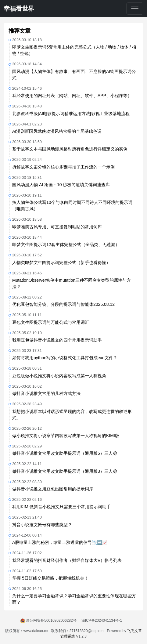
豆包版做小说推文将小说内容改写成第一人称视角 (59, 376)
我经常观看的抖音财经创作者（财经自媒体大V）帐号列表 (67, 560)
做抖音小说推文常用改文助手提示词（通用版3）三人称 (65, 471)
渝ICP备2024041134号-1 (102, 620)
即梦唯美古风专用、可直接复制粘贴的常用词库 (57, 227)
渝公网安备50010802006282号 (51, 620)
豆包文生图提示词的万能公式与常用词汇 (51, 322)
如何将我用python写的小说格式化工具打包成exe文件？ (65, 358)
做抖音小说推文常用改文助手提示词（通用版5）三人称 (65, 453)
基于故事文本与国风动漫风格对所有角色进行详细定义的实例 (70, 149)
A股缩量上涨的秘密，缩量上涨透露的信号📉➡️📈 (60, 542)
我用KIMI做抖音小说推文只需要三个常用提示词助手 (61, 507)
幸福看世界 (19, 9)
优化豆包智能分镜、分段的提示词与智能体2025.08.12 (63, 304)
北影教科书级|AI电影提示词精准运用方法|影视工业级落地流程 (71, 114)
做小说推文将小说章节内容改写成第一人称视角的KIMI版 (66, 436)
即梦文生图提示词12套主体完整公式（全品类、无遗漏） (66, 244)
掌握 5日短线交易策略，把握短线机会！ (50, 578)
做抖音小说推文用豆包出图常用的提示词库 (53, 489)
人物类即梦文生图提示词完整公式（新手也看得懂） (61, 262)
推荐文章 (20, 31)
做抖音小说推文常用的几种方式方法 (46, 393)
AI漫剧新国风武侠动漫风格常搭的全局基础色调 (57, 131)
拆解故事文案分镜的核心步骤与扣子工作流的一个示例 (63, 167)
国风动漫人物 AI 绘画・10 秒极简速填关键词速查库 (61, 185)
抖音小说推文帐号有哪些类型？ (42, 525)
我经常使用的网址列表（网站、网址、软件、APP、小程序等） (72, 96)
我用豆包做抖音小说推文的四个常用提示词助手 (57, 340)
